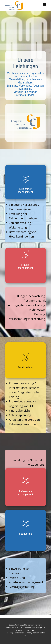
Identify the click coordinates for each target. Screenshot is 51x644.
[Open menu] (44, 5)
